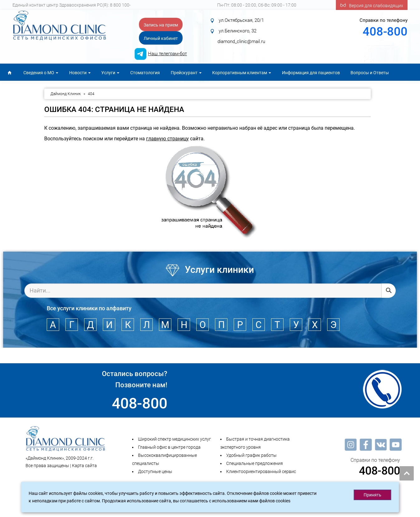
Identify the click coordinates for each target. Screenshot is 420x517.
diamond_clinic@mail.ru (241, 41)
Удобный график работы (251, 455)
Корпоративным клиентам (242, 73)
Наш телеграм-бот (167, 54)
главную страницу (167, 139)
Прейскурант (186, 73)
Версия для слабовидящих (372, 5)
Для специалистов (25, 88)
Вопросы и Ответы (370, 73)
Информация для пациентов (311, 73)
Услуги (110, 73)
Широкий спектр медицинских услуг (174, 439)
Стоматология (145, 73)
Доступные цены (155, 471)
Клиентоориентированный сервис (261, 471)
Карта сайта (84, 466)
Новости (80, 73)
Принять (372, 495)
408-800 (385, 31)
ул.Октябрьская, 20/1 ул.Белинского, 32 (240, 31)
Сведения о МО (41, 73)
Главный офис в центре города (169, 447)
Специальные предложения (255, 463)
